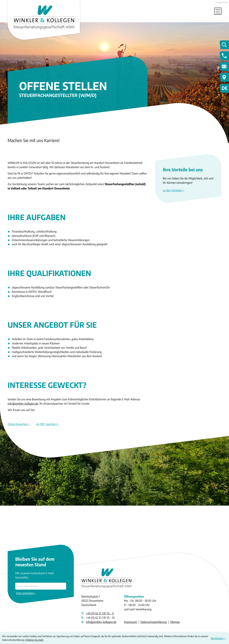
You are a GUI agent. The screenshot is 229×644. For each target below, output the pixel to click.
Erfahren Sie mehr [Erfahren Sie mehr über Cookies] (35, 640)
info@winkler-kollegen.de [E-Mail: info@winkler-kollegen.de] (101, 622)
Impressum (131, 622)
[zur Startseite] (44, 17)
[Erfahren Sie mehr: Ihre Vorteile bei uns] (188, 190)
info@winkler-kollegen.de (23, 404)
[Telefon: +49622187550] (100, 613)
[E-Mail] (41, 586)
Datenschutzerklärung (154, 622)
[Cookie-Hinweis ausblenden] (219, 638)
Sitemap (175, 622)
